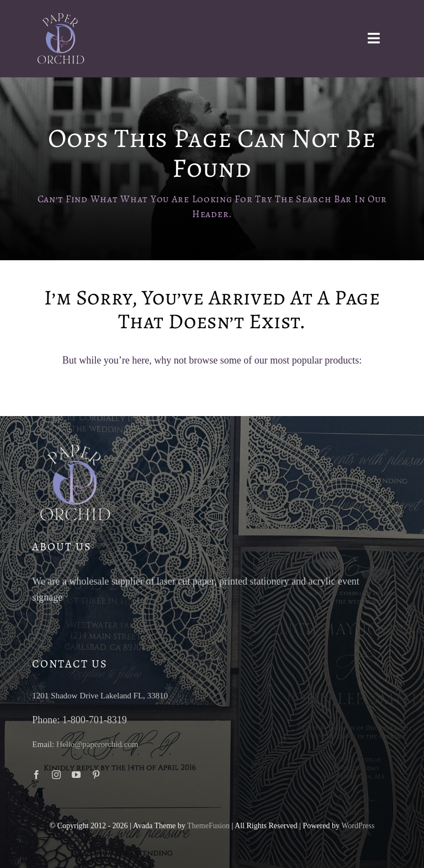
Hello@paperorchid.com (97, 744)
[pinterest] (96, 775)
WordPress (358, 826)
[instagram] (56, 775)
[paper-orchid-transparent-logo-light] (60, 16)
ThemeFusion (208, 826)
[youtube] (76, 775)
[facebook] (36, 775)
